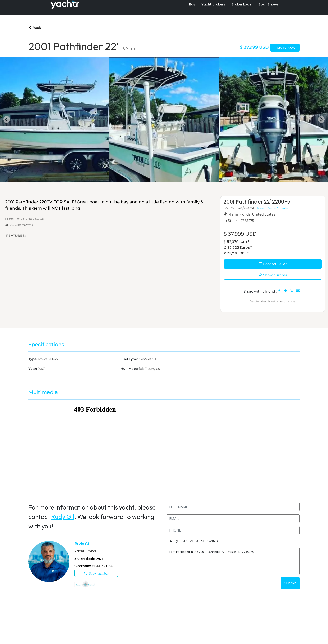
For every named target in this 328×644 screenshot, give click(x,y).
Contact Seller (273, 264)
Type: (33, 359)
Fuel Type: (130, 359)
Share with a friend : (260, 291)
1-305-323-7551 (96, 573)
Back (35, 28)
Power (261, 208)
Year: (33, 369)
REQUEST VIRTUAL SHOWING (194, 541)
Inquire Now (285, 47)
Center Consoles (278, 208)
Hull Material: (133, 369)
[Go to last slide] (7, 119)
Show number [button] (273, 275)
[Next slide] (321, 119)
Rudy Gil (63, 517)
